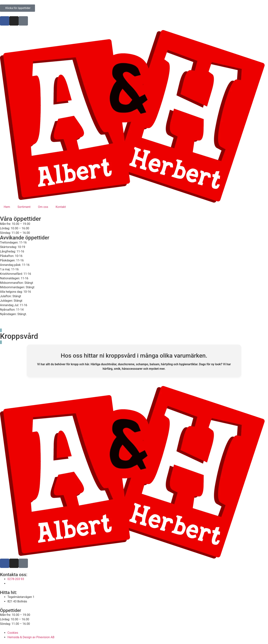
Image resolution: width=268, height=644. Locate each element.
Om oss (43, 207)
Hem (7, 207)
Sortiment (24, 207)
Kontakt (61, 207)
